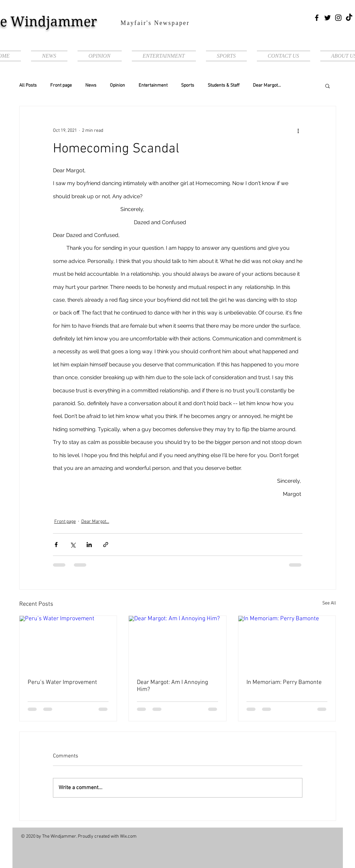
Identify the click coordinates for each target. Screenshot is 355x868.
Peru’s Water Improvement (62, 682)
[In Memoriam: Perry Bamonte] (287, 643)
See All (329, 603)
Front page (61, 85)
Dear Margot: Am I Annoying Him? (172, 686)
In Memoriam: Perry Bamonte (284, 682)
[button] (328, 86)
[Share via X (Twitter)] (73, 545)
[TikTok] (349, 18)
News (91, 85)
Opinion (117, 85)
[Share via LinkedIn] (89, 545)
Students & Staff (224, 85)
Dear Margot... (267, 85)
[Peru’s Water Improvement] (68, 643)
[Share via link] (106, 545)
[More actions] (298, 130)
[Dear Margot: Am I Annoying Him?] (177, 643)
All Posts (28, 85)
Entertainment (153, 85)
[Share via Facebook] (56, 545)
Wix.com (128, 836)
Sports (188, 85)
